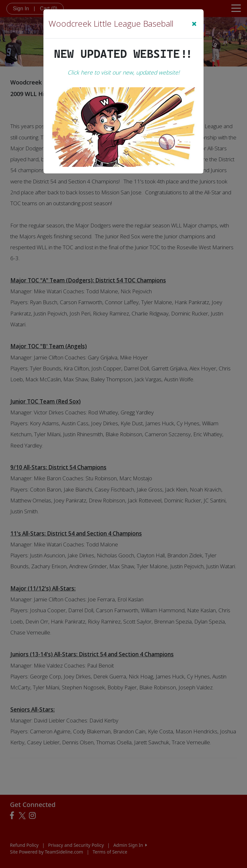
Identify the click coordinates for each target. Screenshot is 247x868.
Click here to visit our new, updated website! (123, 72)
